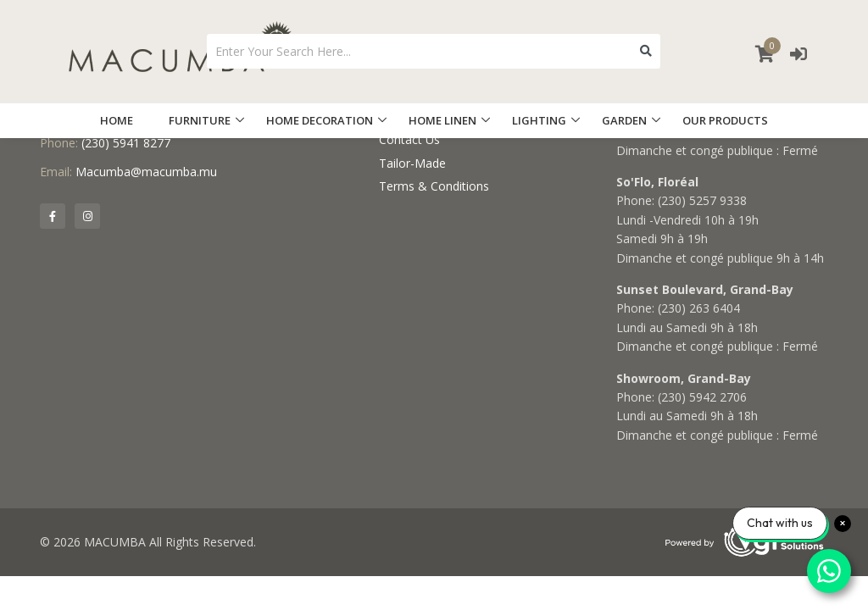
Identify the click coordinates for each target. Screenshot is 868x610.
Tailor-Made (412, 163)
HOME (117, 120)
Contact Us (409, 139)
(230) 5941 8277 (126, 143)
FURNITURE (200, 120)
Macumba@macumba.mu (146, 172)
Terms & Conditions (434, 186)
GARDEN (624, 120)
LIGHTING (539, 120)
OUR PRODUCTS (725, 120)
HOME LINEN (442, 120)
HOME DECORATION (320, 120)
